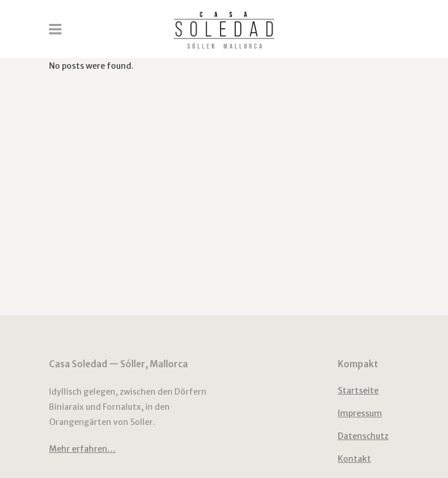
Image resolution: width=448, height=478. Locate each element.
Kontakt (354, 459)
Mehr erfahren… (82, 449)
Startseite (358, 391)
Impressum (360, 413)
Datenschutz (363, 436)
